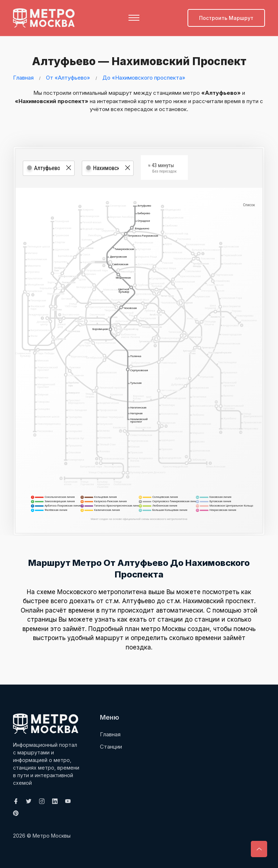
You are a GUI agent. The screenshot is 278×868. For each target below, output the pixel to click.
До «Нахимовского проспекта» (144, 77)
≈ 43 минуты (162, 168)
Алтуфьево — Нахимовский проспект (139, 61)
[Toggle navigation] (134, 18)
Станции (111, 746)
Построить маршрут (226, 18)
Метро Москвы (52, 835)
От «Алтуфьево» (68, 77)
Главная (23, 77)
